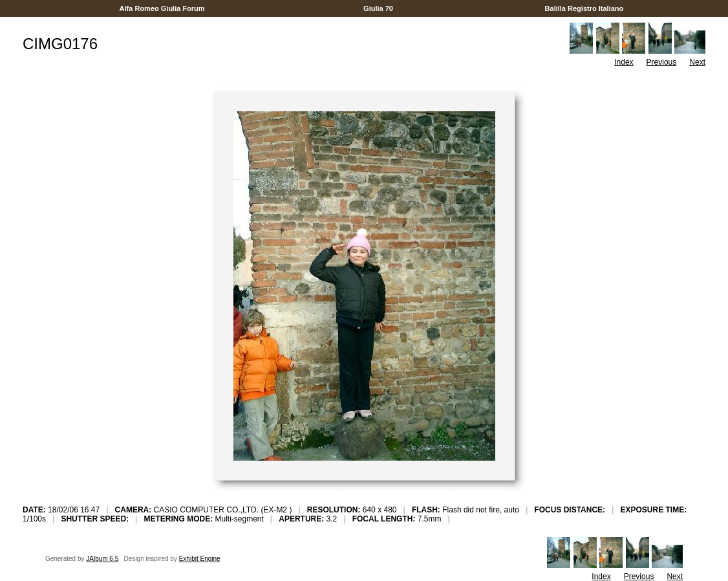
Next (697, 62)
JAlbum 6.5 (102, 559)
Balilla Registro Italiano (584, 8)
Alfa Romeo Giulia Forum (162, 8)
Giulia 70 (378, 8)
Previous (662, 62)
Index (624, 62)
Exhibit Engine (200, 559)
